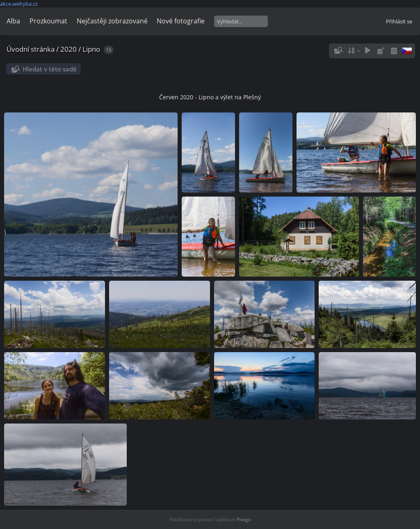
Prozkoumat (48, 21)
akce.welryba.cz (19, 4)
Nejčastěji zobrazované (112, 21)
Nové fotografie (181, 21)
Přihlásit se (399, 21)
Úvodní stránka (31, 49)
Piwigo (244, 519)
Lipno (91, 49)
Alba (13, 21)
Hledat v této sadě (50, 69)
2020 (68, 49)
